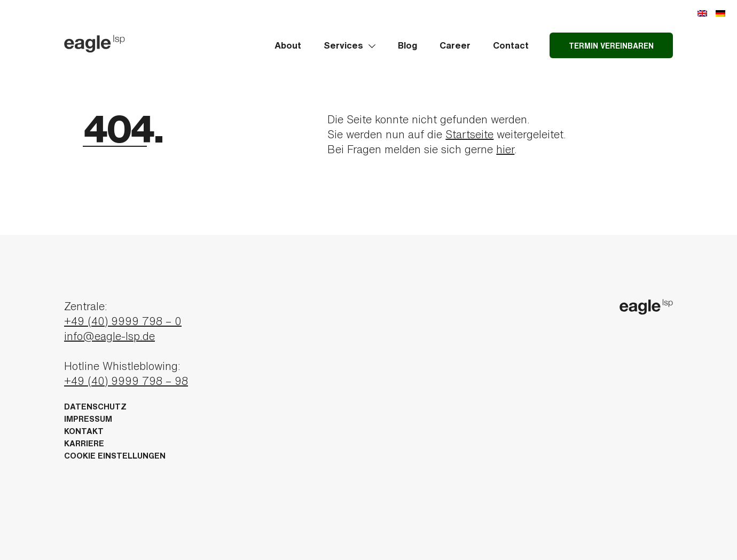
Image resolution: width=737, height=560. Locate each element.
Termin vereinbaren (611, 46)
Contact (511, 45)
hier (505, 149)
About (288, 45)
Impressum (88, 419)
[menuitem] (702, 13)
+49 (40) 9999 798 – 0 (123, 321)
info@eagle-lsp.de (109, 336)
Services (350, 45)
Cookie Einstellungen (115, 456)
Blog (407, 45)
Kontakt (84, 431)
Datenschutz (95, 407)
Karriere (84, 443)
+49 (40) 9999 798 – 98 (126, 381)
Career (455, 45)
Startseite (469, 134)
